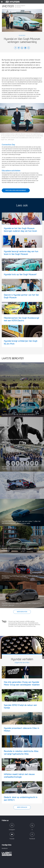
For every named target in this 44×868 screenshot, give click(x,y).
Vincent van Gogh (13, 621)
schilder (27, 621)
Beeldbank (5, 848)
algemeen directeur (34, 625)
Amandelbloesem (33, 623)
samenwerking (13, 623)
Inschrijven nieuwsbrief (16, 190)
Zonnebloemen (13, 625)
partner (32, 621)
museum (22, 621)
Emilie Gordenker (23, 625)
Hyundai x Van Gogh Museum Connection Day (22, 626)
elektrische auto (22, 623)
